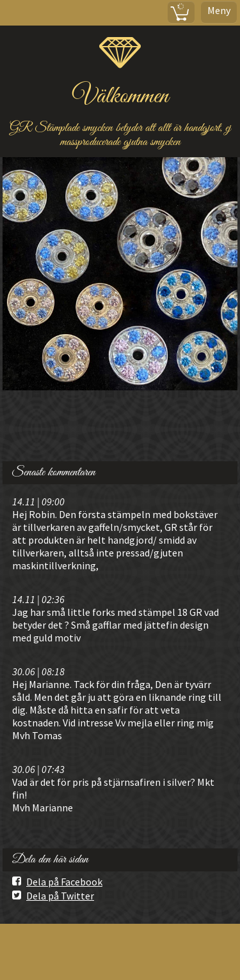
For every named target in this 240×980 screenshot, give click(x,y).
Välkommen (120, 97)
